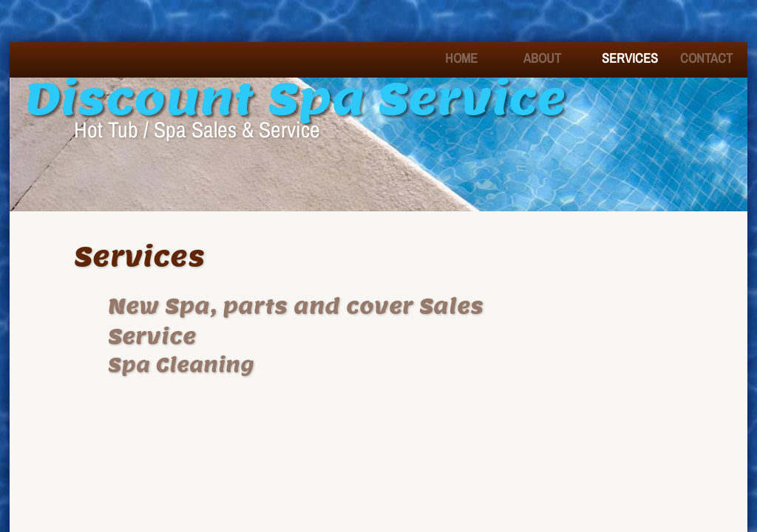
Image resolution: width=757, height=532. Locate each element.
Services (630, 58)
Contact (706, 58)
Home (461, 58)
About (542, 58)
